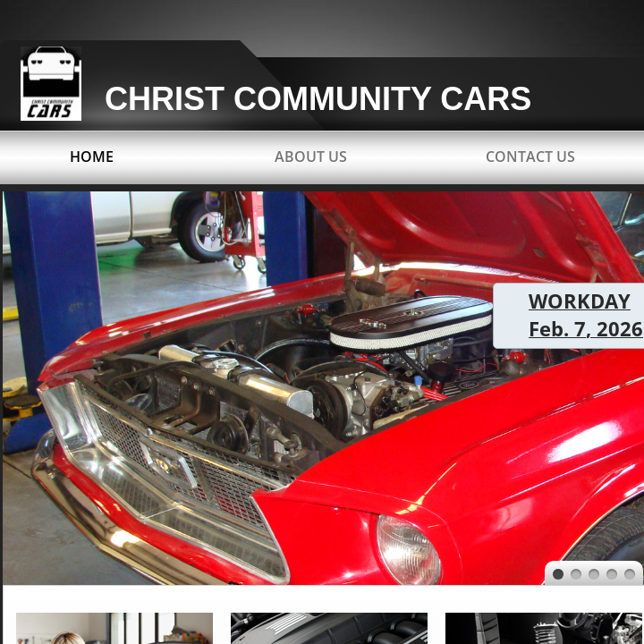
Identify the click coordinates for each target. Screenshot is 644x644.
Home (92, 157)
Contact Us (530, 157)
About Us (311, 157)
